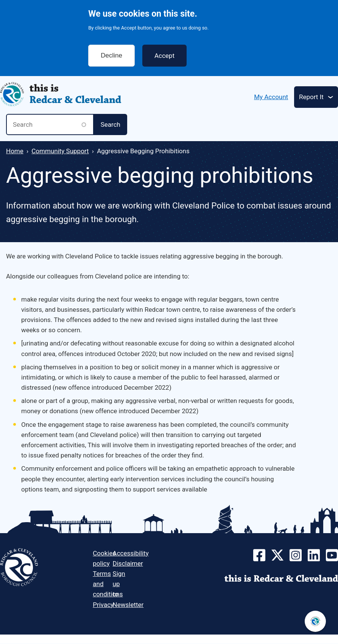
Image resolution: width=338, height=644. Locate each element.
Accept (164, 49)
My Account (271, 97)
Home (15, 151)
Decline (111, 49)
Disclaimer (128, 563)
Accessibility (131, 553)
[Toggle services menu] (316, 97)
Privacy (103, 605)
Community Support (60, 151)
